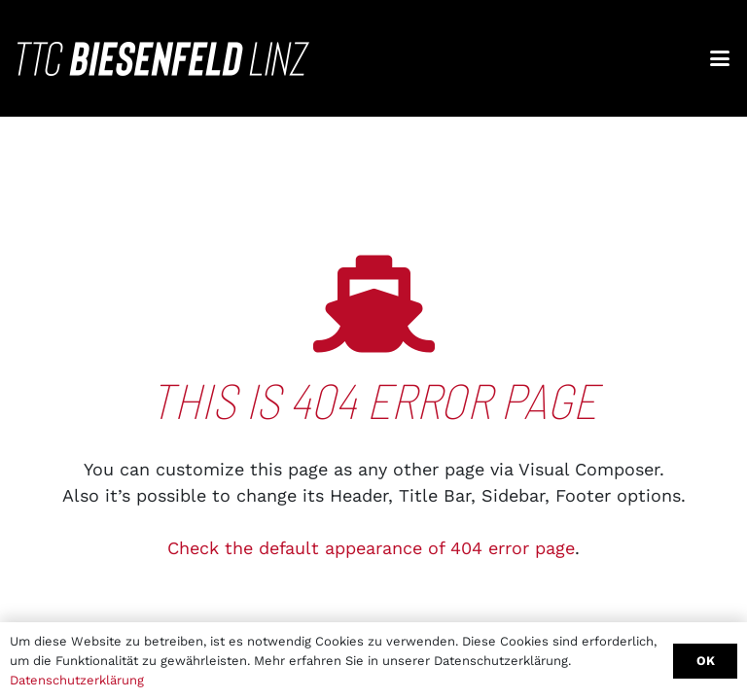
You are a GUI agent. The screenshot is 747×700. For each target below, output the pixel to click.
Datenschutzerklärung (77, 680)
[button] (720, 58)
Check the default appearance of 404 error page (371, 548)
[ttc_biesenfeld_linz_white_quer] (163, 59)
